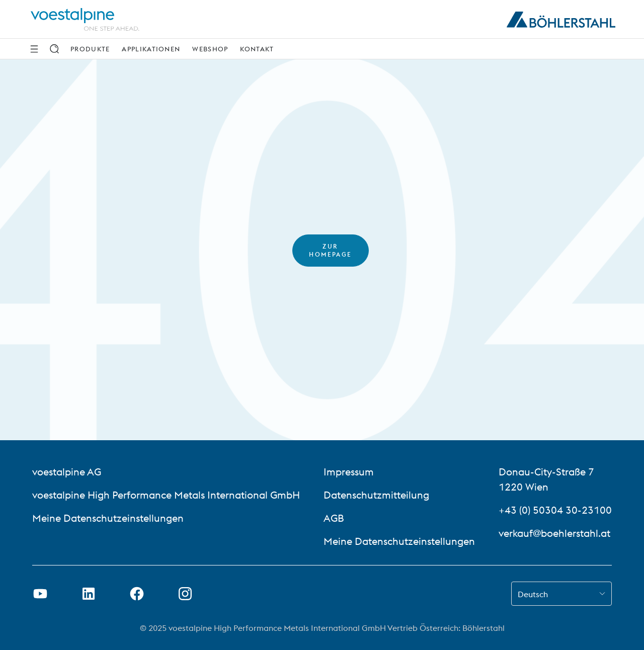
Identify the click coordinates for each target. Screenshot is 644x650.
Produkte (90, 49)
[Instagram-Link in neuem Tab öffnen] (185, 594)
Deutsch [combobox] (533, 594)
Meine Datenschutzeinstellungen (108, 518)
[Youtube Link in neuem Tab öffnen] (40, 594)
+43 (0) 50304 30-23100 (555, 510)
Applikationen (151, 49)
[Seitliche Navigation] (34, 49)
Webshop (210, 49)
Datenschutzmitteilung (376, 495)
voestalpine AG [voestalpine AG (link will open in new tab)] (67, 472)
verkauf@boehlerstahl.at (554, 533)
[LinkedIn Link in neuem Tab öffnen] (89, 594)
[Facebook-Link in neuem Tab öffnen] (137, 594)
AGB (334, 518)
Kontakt (257, 49)
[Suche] (54, 49)
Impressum (349, 472)
